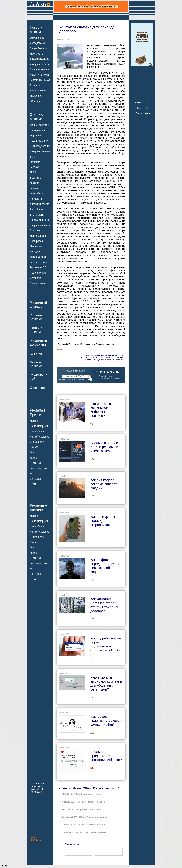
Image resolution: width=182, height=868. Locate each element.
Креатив (36, 353)
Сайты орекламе (36, 330)
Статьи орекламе (36, 117)
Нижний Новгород (40, 437)
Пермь (33, 484)
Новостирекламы (37, 29)
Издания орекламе (38, 317)
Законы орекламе (37, 364)
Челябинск (36, 463)
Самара (34, 447)
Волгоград (35, 479)
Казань (34, 458)
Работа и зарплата (142, 113)
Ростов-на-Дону (38, 468)
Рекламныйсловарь (38, 305)
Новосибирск (37, 431)
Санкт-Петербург (39, 426)
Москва (34, 421)
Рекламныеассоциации (39, 343)
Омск (33, 452)
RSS (33, 838)
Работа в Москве (142, 103)
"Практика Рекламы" (114, 360)
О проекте (38, 388)
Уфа (32, 474)
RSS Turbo (36, 840)
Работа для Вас (142, 108)
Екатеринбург (37, 442)
